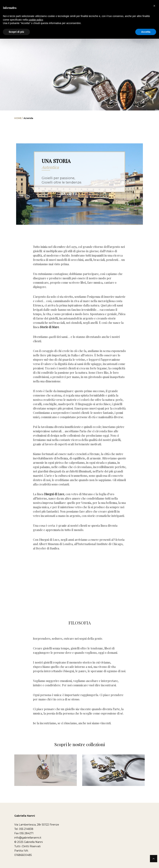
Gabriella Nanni (25, 816)
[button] (154, 6)
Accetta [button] (146, 32)
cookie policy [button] (36, 20)
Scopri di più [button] (16, 32)
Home (18, 118)
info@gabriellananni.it (28, 838)
